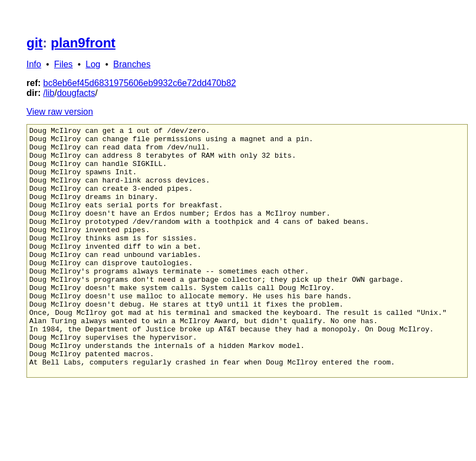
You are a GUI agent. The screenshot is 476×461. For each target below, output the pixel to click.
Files (63, 64)
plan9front (83, 43)
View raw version (60, 112)
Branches (132, 64)
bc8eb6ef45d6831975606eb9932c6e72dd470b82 (140, 83)
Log (93, 64)
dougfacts (76, 93)
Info (34, 64)
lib (50, 93)
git (34, 43)
